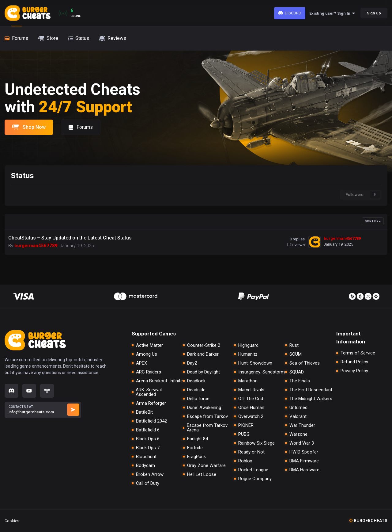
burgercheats (368, 521)
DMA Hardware (304, 470)
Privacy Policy (354, 371)
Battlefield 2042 (151, 421)
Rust (294, 345)
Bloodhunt (146, 457)
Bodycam (145, 466)
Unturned (298, 408)
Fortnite (195, 448)
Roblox (245, 461)
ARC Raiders (149, 372)
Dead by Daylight (204, 372)
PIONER (246, 425)
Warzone (298, 434)
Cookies (12, 521)
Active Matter (149, 345)
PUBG (244, 434)
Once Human (251, 408)
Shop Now (29, 127)
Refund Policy (354, 362)
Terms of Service (358, 353)
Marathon (248, 381)
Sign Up (374, 13)
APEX (141, 363)
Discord (290, 13)
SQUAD (297, 372)
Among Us (147, 354)
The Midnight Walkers (311, 399)
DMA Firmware (304, 461)
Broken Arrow (150, 475)
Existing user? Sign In (332, 13)
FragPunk (196, 457)
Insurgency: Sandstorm (262, 372)
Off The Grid (251, 399)
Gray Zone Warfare (206, 466)
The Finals (300, 381)
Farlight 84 (198, 439)
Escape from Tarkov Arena (207, 428)
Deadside (196, 390)
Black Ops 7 (148, 448)
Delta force (198, 399)
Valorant (298, 417)
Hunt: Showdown (255, 363)
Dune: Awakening (204, 408)
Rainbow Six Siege (256, 443)
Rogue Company (255, 479)
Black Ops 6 (148, 439)
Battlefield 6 (148, 430)
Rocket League (253, 470)
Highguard (248, 345)
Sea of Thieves (305, 363)
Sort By (373, 221)
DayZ (192, 363)
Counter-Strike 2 (204, 345)
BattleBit (144, 412)
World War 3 (302, 443)
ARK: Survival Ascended (149, 392)
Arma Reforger (151, 403)
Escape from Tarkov (207, 417)
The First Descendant (311, 390)
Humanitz (248, 354)
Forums (81, 127)
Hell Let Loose (202, 475)
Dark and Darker (203, 354)
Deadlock (196, 381)
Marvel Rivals (251, 390)
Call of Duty (148, 483)
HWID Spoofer (304, 452)
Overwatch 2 (251, 417)
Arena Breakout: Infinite (159, 381)
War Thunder (302, 425)
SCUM (296, 354)
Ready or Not (251, 452)
